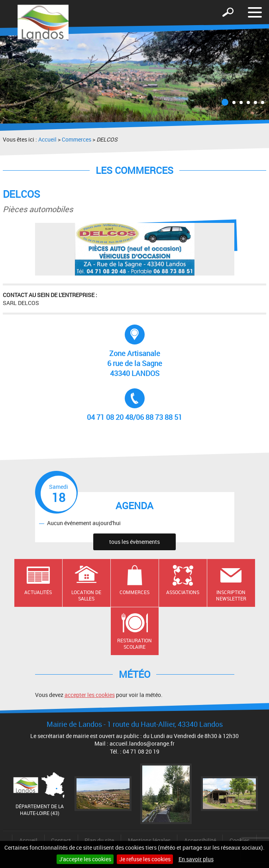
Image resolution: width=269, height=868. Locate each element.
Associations (183, 592)
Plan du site (99, 840)
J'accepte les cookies (85, 859)
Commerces (77, 139)
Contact (61, 840)
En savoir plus (196, 859)
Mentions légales (149, 840)
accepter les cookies (90, 695)
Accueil (47, 139)
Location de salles (86, 595)
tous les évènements (134, 542)
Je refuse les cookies (145, 859)
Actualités (38, 592)
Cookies (240, 840)
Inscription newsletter (231, 595)
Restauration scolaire (134, 644)
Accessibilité (200, 840)
